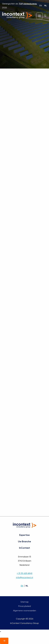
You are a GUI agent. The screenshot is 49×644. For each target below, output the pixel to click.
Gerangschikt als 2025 (19, 6)
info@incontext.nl (24, 577)
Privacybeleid (25, 606)
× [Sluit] (1, 632)
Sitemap (25, 602)
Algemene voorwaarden (25, 611)
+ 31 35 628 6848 (24, 573)
